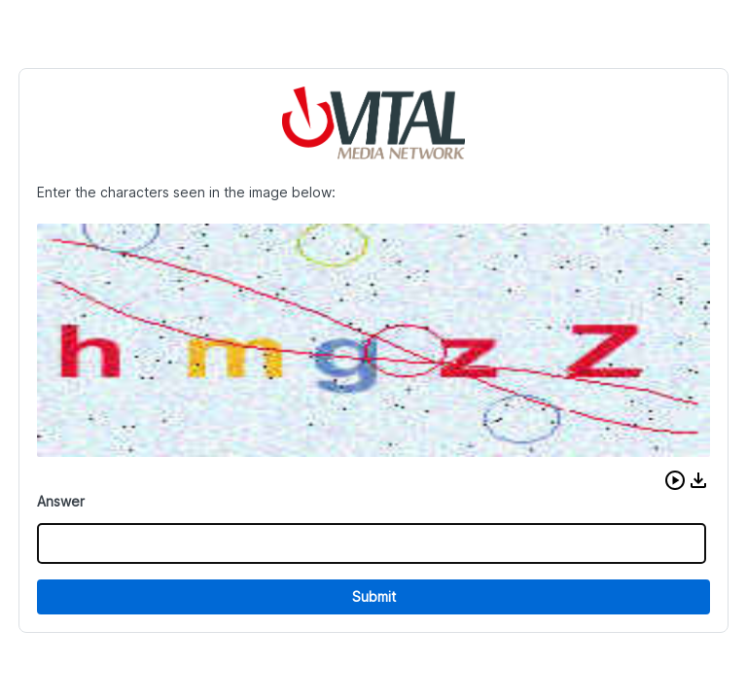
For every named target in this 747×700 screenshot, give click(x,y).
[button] (675, 480)
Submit (374, 596)
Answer (61, 501)
